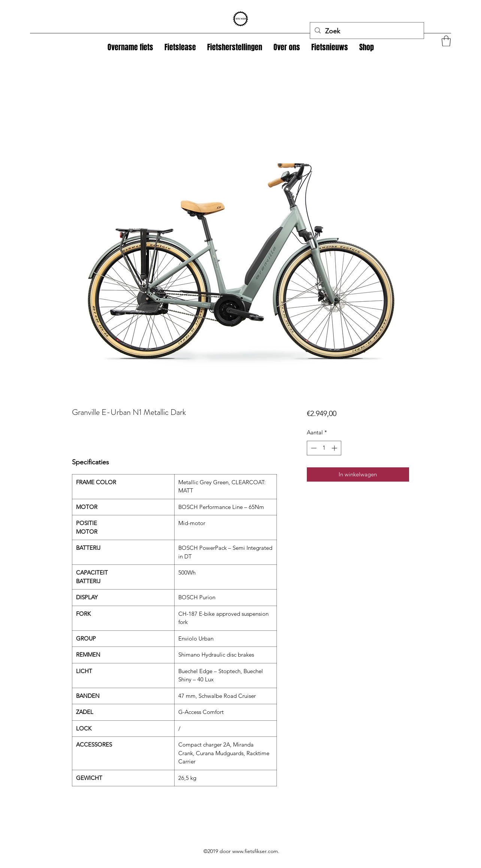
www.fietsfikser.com (255, 851)
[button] (367, 47)
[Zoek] (367, 31)
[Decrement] (313, 448)
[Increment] (335, 448)
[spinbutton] (324, 448)
